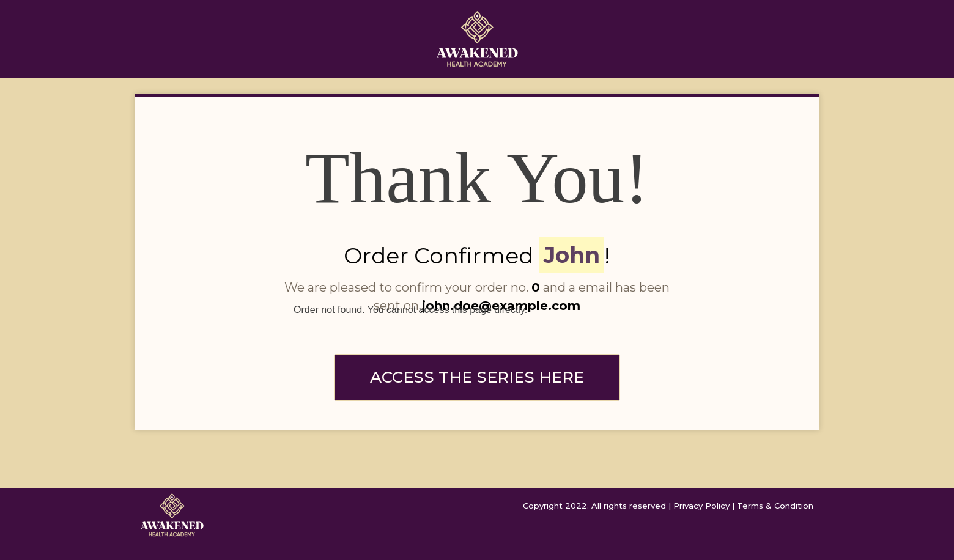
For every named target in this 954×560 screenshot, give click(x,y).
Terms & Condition (775, 506)
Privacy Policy (701, 506)
